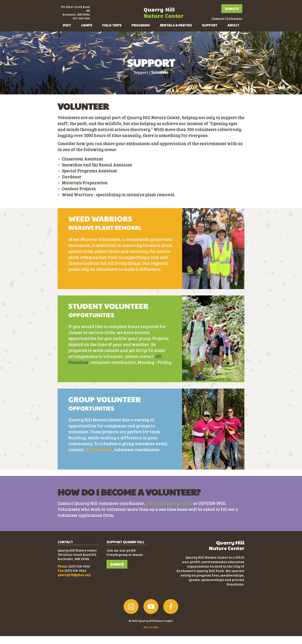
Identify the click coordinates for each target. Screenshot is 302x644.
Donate (221, 13)
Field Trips (112, 33)
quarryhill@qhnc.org (74, 583)
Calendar (223, 22)
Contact (207, 22)
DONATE (117, 572)
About (233, 33)
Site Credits (151, 635)
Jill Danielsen (98, 457)
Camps (87, 33)
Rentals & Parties (176, 33)
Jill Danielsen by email (169, 511)
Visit (67, 33)
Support (210, 33)
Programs (141, 33)
